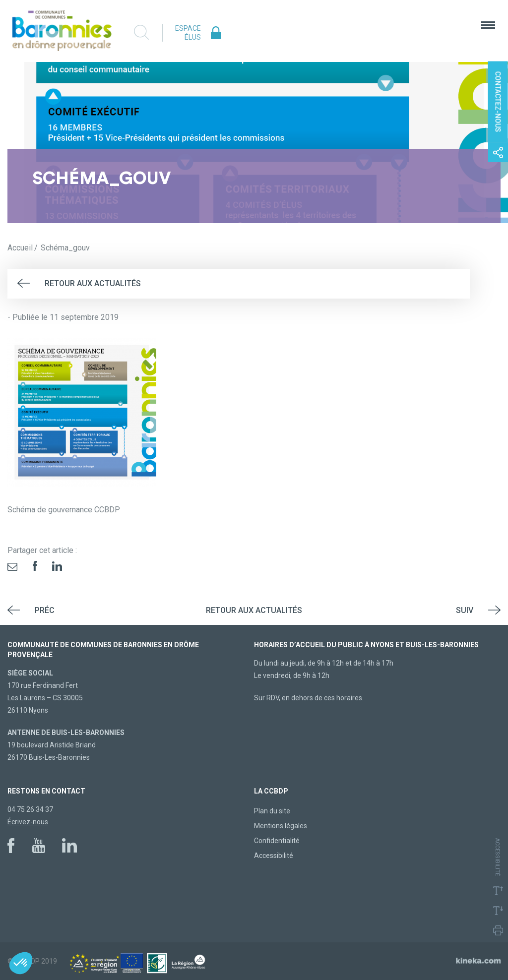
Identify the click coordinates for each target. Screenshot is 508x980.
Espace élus (188, 33)
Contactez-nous (498, 102)
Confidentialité (277, 841)
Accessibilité (274, 856)
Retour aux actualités (93, 283)
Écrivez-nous (28, 822)
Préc (45, 610)
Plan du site (272, 811)
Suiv (465, 610)
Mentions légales (281, 826)
